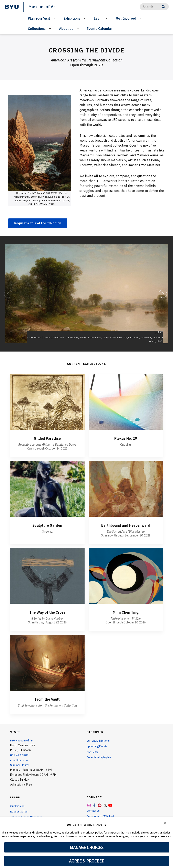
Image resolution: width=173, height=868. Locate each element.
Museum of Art (43, 7)
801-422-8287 (20, 756)
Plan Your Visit (39, 18)
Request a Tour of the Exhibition (40, 223)
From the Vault (47, 700)
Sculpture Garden (47, 526)
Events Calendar (99, 29)
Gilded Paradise (47, 439)
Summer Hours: (20, 766)
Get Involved (126, 18)
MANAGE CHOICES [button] (87, 847)
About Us (66, 29)
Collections (37, 29)
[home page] (12, 7)
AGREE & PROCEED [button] (87, 861)
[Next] (163, 294)
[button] (165, 823)
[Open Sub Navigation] (55, 18)
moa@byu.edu (19, 761)
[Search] (154, 7)
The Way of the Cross (47, 613)
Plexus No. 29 (126, 439)
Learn (98, 18)
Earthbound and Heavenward (126, 526)
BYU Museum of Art (23, 741)
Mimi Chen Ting (126, 613)
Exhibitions (72, 18)
